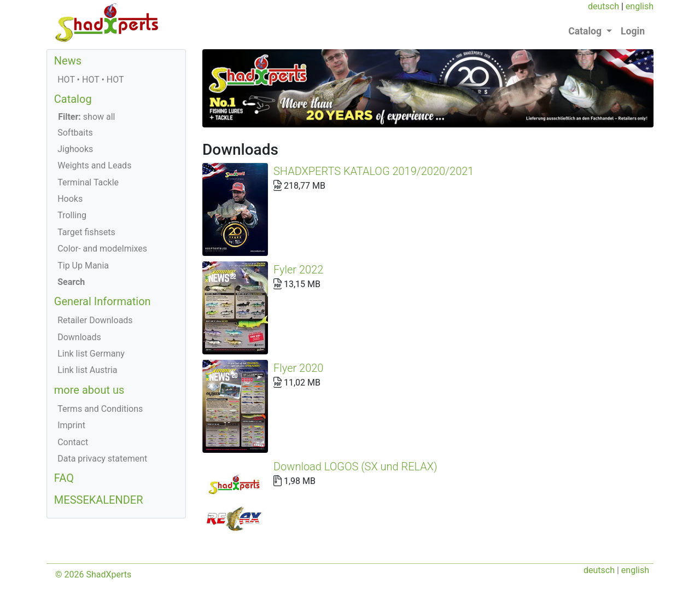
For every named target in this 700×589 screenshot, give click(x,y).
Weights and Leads (94, 165)
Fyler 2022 (369, 209)
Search (71, 282)
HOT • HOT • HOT (91, 80)
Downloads (79, 337)
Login (633, 31)
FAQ (64, 478)
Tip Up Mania (83, 266)
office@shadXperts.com (392, 573)
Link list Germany (91, 354)
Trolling (72, 215)
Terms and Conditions (100, 409)
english (640, 6)
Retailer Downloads (95, 320)
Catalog (73, 99)
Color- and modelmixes (102, 249)
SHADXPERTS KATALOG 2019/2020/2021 (374, 171)
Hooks (70, 199)
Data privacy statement (102, 459)
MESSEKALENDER (99, 500)
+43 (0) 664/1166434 (298, 573)
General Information (103, 301)
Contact (73, 442)
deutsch (603, 6)
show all (86, 117)
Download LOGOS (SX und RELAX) (569, 286)
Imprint (71, 425)
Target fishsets (86, 232)
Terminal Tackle (88, 182)
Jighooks (75, 149)
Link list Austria (87, 370)
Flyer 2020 (441, 248)
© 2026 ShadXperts (93, 547)
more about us (89, 390)
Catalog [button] (586, 31)
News (68, 61)
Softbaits (75, 133)
